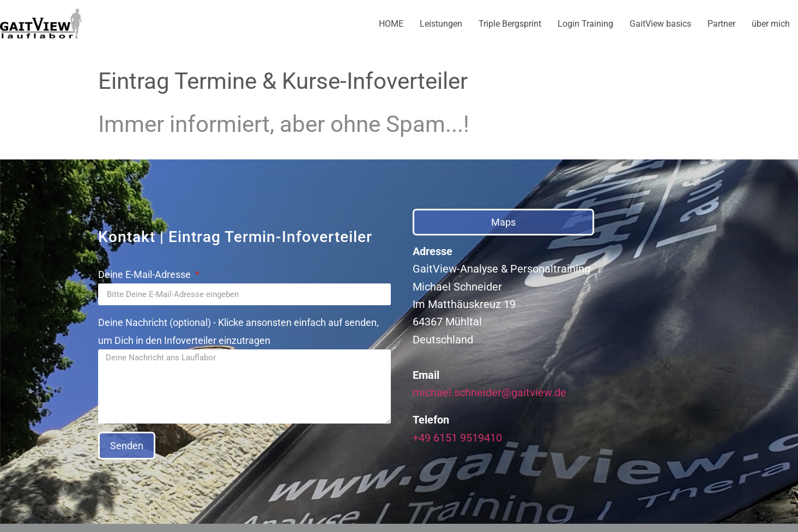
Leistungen (441, 24)
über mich (771, 24)
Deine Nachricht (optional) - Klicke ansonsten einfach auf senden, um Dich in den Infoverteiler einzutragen (238, 331)
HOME (391, 24)
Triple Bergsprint (510, 24)
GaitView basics (660, 24)
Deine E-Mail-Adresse (146, 274)
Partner (721, 24)
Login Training (585, 24)
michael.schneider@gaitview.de (489, 392)
